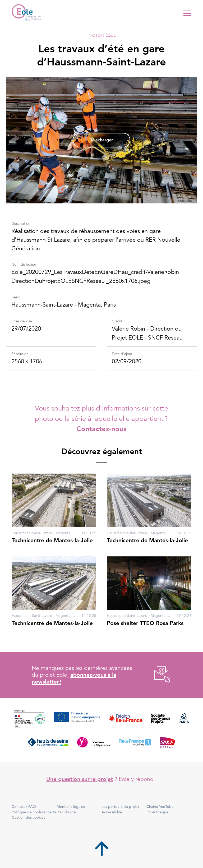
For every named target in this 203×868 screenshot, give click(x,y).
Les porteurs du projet (120, 807)
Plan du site (66, 812)
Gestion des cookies (28, 817)
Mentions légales (71, 807)
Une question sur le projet (80, 779)
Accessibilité (112, 812)
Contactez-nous (101, 429)
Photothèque (101, 35)
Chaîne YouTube (160, 807)
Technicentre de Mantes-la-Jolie (52, 540)
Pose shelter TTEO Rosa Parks (145, 623)
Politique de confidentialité (34, 812)
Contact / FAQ (24, 807)
